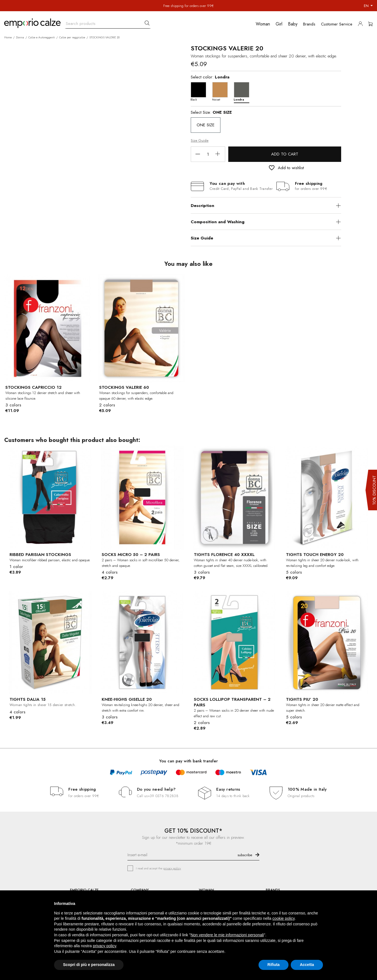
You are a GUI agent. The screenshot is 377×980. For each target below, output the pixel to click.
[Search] (108, 22)
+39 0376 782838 (163, 796)
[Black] (200, 91)
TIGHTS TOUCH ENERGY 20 (315, 555)
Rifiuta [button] (274, 965)
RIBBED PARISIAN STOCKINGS (40, 555)
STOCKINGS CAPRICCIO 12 (33, 387)
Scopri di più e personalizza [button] (89, 965)
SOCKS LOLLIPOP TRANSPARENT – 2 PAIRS (232, 702)
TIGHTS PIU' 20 (302, 699)
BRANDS (273, 890)
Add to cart (285, 154)
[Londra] (243, 91)
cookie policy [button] (284, 918)
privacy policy (172, 868)
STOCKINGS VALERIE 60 (124, 387)
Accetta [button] (307, 965)
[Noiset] (221, 91)
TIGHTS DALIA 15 (28, 699)
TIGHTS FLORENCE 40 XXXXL (224, 555)
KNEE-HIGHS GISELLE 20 (127, 699)
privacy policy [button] (105, 946)
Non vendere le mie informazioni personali (227, 935)
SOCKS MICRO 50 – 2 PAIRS (131, 555)
